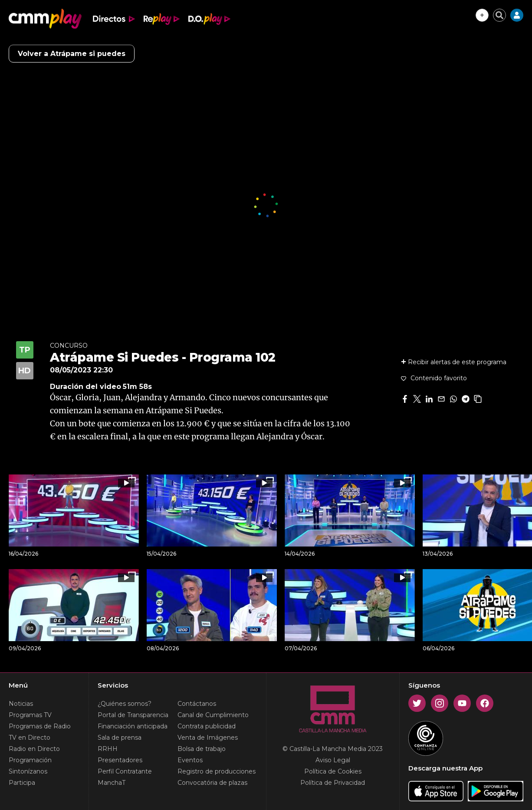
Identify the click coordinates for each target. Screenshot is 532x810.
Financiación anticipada (133, 726)
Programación (30, 760)
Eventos (190, 760)
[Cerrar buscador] (499, 15)
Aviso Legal (333, 760)
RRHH (108, 749)
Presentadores (120, 760)
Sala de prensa (120, 738)
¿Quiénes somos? (125, 704)
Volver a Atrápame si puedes (72, 54)
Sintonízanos (28, 771)
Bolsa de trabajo (202, 749)
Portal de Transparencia (133, 715)
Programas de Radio (40, 726)
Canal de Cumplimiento (213, 715)
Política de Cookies (333, 771)
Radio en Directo (34, 749)
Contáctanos (197, 704)
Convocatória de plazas (212, 783)
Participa (22, 783)
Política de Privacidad (333, 783)
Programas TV (30, 715)
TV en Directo (30, 738)
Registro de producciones (217, 771)
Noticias (21, 704)
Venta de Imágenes (208, 738)
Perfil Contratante (125, 771)
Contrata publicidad (207, 726)
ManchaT (112, 783)
